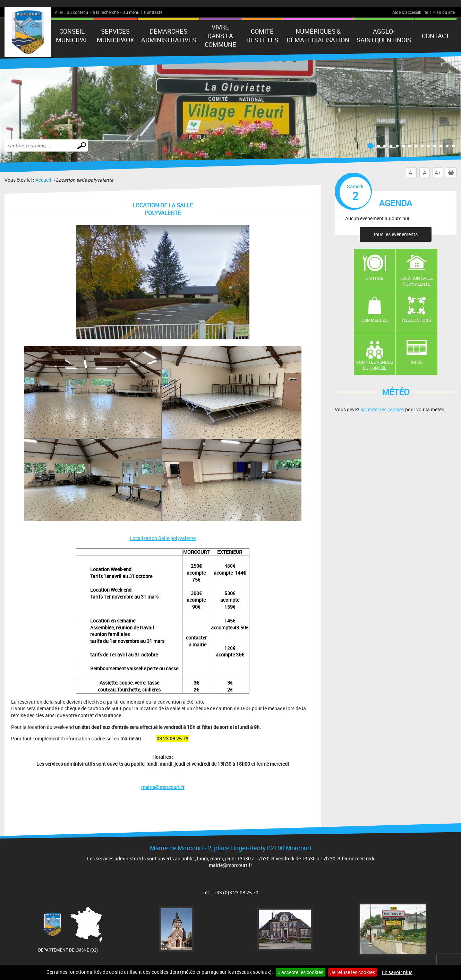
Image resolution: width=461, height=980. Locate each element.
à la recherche (106, 12)
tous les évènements (396, 234)
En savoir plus (397, 972)
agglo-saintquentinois (384, 36)
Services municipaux (115, 36)
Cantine (374, 278)
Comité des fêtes (262, 36)
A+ (438, 173)
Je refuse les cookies (353, 972)
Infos (417, 362)
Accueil (43, 180)
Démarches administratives (169, 36)
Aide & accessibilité (410, 12)
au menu (131, 12)
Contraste (153, 12)
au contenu (78, 12)
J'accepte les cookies (301, 972)
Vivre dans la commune (220, 36)
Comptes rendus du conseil (375, 365)
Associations (416, 320)
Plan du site (444, 12)
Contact (436, 36)
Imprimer (452, 173)
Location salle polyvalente (417, 281)
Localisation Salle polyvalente (163, 538)
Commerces (374, 320)
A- (411, 173)
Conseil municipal (72, 36)
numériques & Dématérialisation (318, 36)
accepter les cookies (382, 409)
